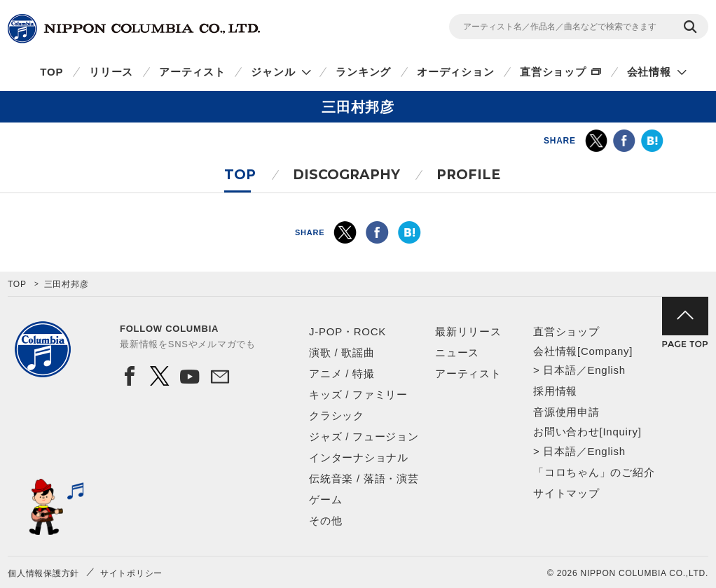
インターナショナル (359, 457)
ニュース (457, 352)
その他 (325, 520)
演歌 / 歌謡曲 (342, 352)
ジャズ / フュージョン (364, 436)
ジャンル (273, 72)
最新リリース (468, 331)
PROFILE (468, 175)
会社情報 (649, 72)
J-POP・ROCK (347, 331)
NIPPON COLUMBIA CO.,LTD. (134, 29)
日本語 (559, 370)
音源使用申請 (566, 412)
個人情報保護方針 (43, 573)
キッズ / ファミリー (358, 394)
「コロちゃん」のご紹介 (594, 472)
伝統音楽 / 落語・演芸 (364, 478)
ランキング (363, 72)
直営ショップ (553, 72)
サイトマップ (566, 493)
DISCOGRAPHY (346, 175)
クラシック (337, 415)
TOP (51, 72)
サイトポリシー (131, 573)
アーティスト (192, 72)
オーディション (455, 72)
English (606, 370)
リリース (111, 72)
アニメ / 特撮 (342, 373)
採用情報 (555, 391)
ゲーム (325, 499)
